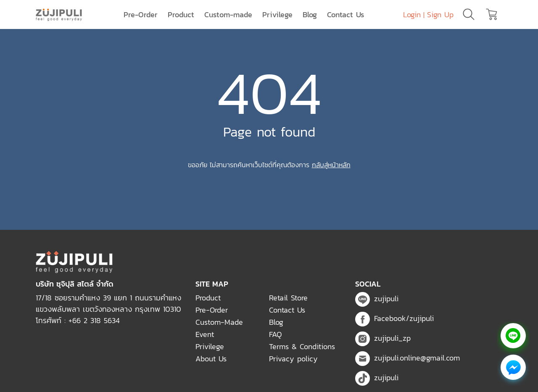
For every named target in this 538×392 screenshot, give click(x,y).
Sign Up (440, 14)
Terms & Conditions (302, 346)
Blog (310, 14)
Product (181, 14)
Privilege (277, 14)
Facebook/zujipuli (394, 318)
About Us (211, 359)
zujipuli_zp (383, 338)
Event (205, 334)
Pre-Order (141, 14)
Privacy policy (293, 359)
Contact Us (345, 14)
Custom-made (228, 14)
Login (412, 14)
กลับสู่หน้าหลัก (331, 165)
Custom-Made (219, 322)
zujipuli (377, 299)
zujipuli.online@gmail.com (407, 358)
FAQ (275, 334)
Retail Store (288, 298)
